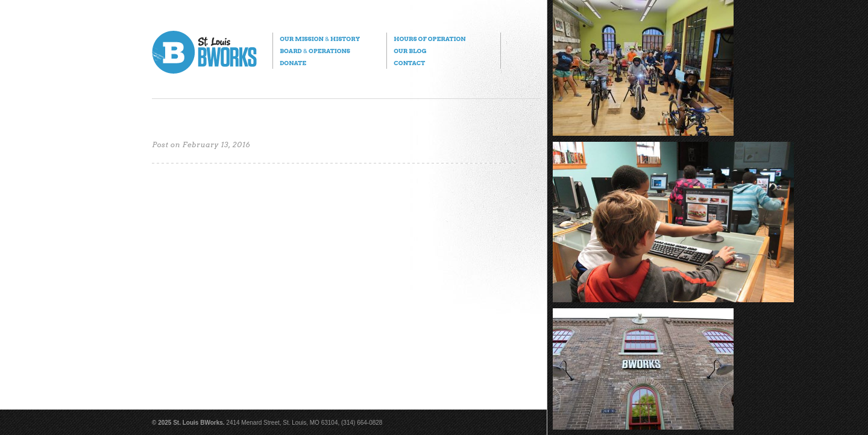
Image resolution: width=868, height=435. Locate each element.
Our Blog (410, 51)
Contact (409, 63)
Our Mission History (320, 39)
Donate (293, 63)
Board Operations (315, 51)
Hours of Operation (429, 39)
